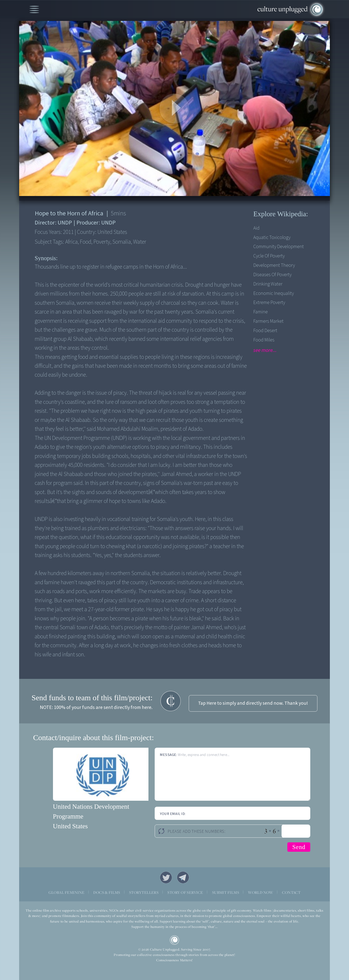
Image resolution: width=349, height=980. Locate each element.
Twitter (166, 877)
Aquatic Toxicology (272, 238)
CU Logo (174, 940)
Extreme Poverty (269, 303)
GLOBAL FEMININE (67, 892)
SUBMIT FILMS (226, 892)
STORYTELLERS (144, 892)
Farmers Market (268, 321)
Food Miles (264, 340)
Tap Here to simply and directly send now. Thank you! (253, 703)
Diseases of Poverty (272, 275)
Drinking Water (268, 284)
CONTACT (291, 892)
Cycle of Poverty (269, 256)
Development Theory (274, 265)
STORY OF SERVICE (185, 892)
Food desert (265, 331)
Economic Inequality (274, 293)
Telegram (183, 877)
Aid (256, 228)
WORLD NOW (261, 892)
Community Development (279, 247)
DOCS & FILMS (107, 892)
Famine (261, 312)
